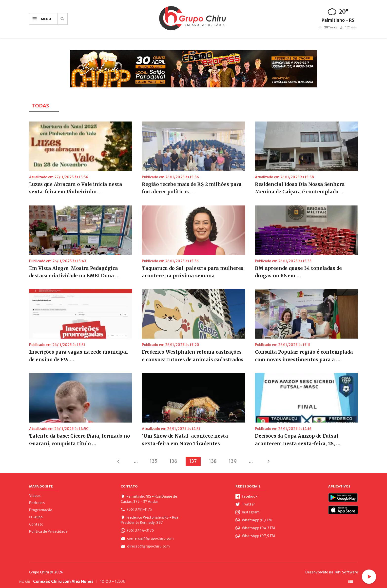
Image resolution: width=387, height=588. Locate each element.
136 (173, 461)
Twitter (245, 504)
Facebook (246, 496)
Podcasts (37, 503)
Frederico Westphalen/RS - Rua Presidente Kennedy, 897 (149, 520)
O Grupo (36, 517)
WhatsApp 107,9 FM (255, 536)
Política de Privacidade (48, 531)
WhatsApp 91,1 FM (254, 520)
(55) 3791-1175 (136, 509)
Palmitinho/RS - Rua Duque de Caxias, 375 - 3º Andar (149, 499)
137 (193, 461)
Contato (36, 524)
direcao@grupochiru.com (145, 546)
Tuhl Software (346, 572)
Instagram (248, 512)
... (136, 461)
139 (233, 461)
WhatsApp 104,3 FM (255, 528)
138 (213, 461)
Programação (41, 510)
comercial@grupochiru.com (147, 538)
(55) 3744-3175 (137, 530)
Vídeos (35, 496)
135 (154, 461)
